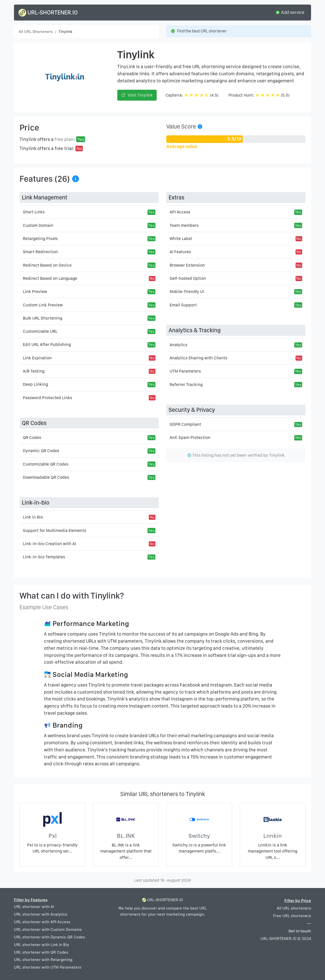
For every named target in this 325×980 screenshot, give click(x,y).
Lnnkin (273, 836)
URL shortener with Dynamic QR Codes (50, 937)
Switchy (199, 836)
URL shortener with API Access (42, 922)
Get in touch (300, 931)
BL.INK (126, 836)
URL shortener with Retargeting (43, 960)
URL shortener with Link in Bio (42, 945)
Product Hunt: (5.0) (259, 95)
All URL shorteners (294, 908)
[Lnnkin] (273, 821)
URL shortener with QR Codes (41, 952)
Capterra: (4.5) (192, 95)
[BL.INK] (126, 821)
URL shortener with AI (34, 907)
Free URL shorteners (292, 916)
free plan (64, 139)
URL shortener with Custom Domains (48, 929)
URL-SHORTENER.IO (48, 13)
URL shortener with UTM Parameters (48, 967)
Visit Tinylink (137, 95)
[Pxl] (52, 821)
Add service (290, 12)
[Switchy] (199, 821)
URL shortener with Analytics (41, 914)
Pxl (53, 836)
